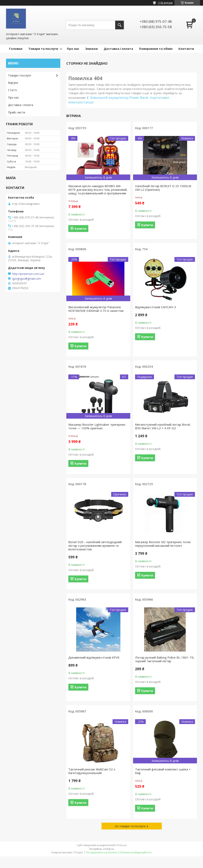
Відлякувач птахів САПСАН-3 (156, 307)
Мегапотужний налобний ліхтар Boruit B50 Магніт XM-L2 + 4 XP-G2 (163, 426)
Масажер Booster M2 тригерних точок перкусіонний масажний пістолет (163, 544)
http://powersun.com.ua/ (28, 274)
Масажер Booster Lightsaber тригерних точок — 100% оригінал (97, 426)
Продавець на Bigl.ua (101, 849)
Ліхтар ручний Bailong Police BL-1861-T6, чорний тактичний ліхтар (165, 659)
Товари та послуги (43, 49)
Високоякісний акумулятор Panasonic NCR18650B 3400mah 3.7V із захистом (96, 309)
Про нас (73, 49)
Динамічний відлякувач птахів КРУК (94, 657)
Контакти (186, 49)
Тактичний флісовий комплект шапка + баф (163, 771)
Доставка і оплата (118, 49)
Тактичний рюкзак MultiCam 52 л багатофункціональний (92, 771)
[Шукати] (119, 25)
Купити (80, 228)
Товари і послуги (19, 75)
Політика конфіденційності (136, 852)
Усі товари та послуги (130, 826)
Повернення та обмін (156, 49)
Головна (16, 49)
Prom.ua (122, 845)
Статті (12, 90)
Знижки (91, 49)
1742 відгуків (165, 3)
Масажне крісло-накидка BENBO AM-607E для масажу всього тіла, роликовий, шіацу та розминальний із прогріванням (98, 190)
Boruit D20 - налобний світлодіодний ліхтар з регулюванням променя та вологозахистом (95, 546)
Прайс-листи (17, 112)
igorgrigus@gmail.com (27, 279)
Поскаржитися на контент (101, 852)
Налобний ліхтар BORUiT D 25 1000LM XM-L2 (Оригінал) (163, 188)
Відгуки (13, 83)
